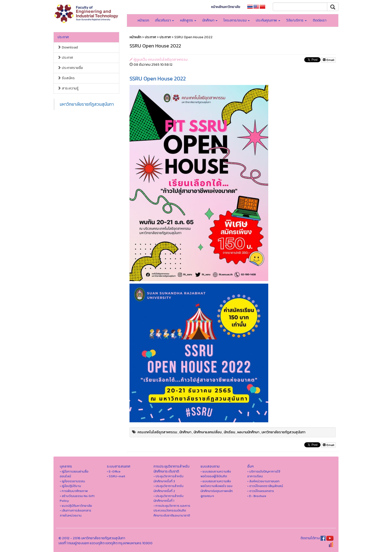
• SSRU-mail (116, 476)
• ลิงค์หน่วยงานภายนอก (263, 481)
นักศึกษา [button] (210, 20)
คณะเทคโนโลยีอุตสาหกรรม (157, 432)
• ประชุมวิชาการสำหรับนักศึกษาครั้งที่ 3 (168, 479)
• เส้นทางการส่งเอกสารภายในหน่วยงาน (75, 513)
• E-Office (114, 471)
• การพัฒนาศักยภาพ (74, 491)
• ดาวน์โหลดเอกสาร (261, 491)
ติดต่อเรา (319, 20)
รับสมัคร (66, 78)
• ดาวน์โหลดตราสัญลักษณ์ (265, 486)
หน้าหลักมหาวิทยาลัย (226, 7)
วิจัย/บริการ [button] (296, 20)
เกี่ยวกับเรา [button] (164, 20)
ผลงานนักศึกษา (248, 432)
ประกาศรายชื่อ (70, 68)
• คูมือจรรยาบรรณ (72, 481)
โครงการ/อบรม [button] (237, 20)
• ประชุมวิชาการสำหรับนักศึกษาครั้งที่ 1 (168, 498)
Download (68, 47)
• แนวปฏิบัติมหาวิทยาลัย (76, 506)
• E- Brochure (257, 496)
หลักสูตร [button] (188, 20)
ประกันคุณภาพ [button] (268, 20)
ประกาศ (63, 37)
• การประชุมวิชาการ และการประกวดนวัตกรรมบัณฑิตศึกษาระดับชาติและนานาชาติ (172, 511)
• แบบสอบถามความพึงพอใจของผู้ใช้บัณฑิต (216, 474)
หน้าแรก (143, 20)
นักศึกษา (185, 432)
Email (328, 60)
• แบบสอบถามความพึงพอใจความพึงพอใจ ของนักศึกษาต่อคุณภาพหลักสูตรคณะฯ (217, 489)
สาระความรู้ (68, 88)
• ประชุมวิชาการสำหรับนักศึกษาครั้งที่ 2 (168, 488)
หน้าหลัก (135, 37)
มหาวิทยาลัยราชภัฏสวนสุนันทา (87, 104)
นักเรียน (229, 432)
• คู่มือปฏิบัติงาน (70, 486)
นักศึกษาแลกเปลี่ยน (207, 432)
